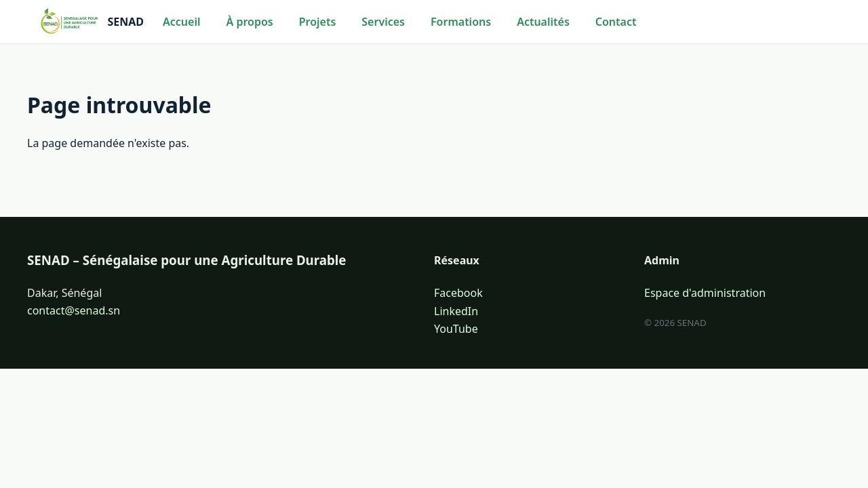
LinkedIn (456, 311)
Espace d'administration (705, 293)
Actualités (543, 22)
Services (383, 22)
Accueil (181, 22)
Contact (616, 22)
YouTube (456, 329)
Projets (318, 22)
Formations (461, 22)
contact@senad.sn (74, 310)
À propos (250, 22)
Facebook (458, 293)
